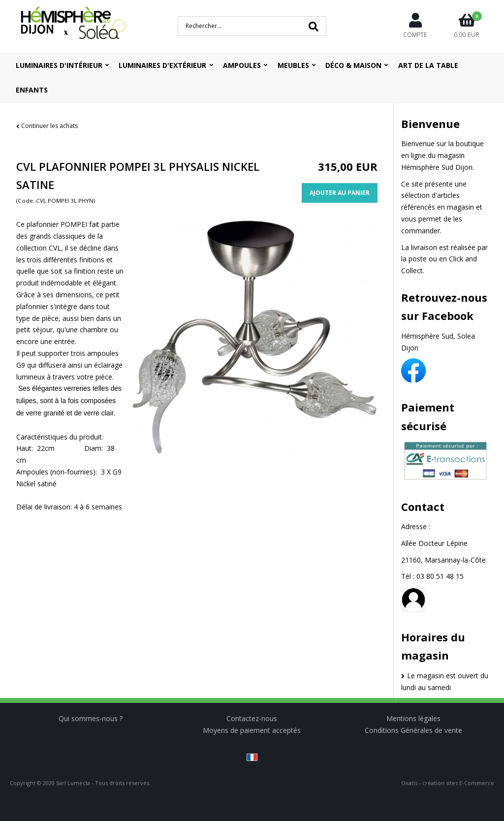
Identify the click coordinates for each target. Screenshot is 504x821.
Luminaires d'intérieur (59, 65)
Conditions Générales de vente (413, 730)
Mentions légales (413, 718)
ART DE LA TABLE (428, 65)
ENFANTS (32, 90)
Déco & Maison (353, 65)
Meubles (293, 65)
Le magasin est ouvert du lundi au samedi (445, 681)
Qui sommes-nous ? (91, 718)
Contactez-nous (252, 718)
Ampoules (242, 65)
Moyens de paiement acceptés (252, 730)
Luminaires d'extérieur (162, 65)
